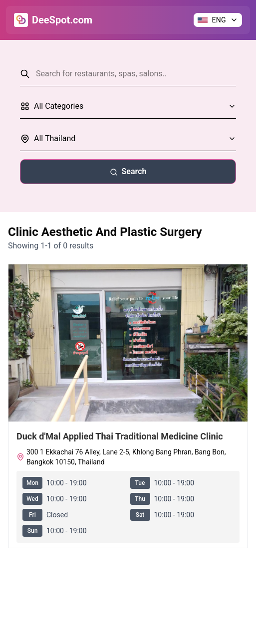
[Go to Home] (53, 20)
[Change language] (218, 20)
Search (128, 171)
